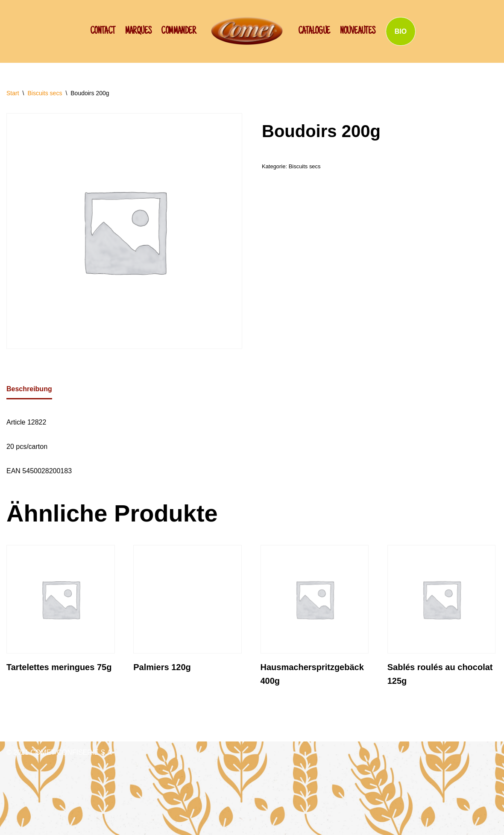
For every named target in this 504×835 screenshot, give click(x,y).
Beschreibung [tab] (29, 389)
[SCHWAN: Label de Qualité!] (247, 31)
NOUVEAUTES (358, 32)
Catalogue (314, 32)
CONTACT (103, 32)
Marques (138, 32)
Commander (178, 32)
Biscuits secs (45, 93)
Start (13, 93)
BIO (401, 31)
